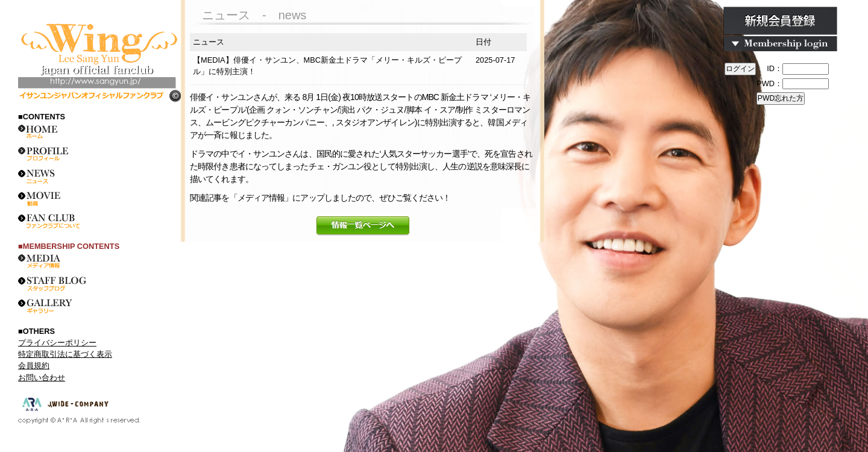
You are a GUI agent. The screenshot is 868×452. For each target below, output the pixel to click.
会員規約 (34, 366)
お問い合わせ (42, 378)
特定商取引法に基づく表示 (65, 354)
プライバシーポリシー (57, 343)
